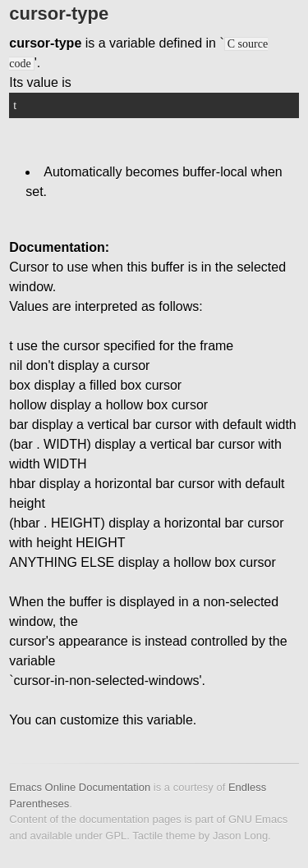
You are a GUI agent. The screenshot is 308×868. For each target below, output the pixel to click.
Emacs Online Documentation (80, 787)
